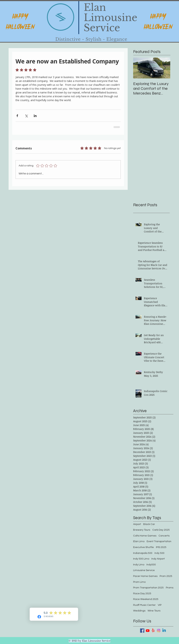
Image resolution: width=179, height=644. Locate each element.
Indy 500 (159, 553)
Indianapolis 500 (143, 553)
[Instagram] (159, 631)
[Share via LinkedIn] (35, 116)
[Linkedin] (164, 631)
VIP (160, 605)
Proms (170, 588)
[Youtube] (148, 631)
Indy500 (151, 565)
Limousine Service (144, 570)
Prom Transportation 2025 (148, 588)
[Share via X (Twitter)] (26, 116)
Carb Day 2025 (161, 530)
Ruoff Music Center (144, 605)
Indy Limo (139, 565)
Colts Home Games (145, 536)
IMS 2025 (161, 547)
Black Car (149, 524)
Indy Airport (158, 559)
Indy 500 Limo (141, 559)
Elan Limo (139, 541)
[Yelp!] (153, 631)
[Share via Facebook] (17, 116)
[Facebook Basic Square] (142, 631)
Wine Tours (154, 611)
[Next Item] (164, 68)
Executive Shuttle (143, 547)
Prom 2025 (166, 576)
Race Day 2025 (142, 594)
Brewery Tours (142, 530)
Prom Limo (139, 582)
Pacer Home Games (145, 576)
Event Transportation (159, 541)
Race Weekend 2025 (146, 599)
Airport (137, 524)
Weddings (139, 611)
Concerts (164, 536)
